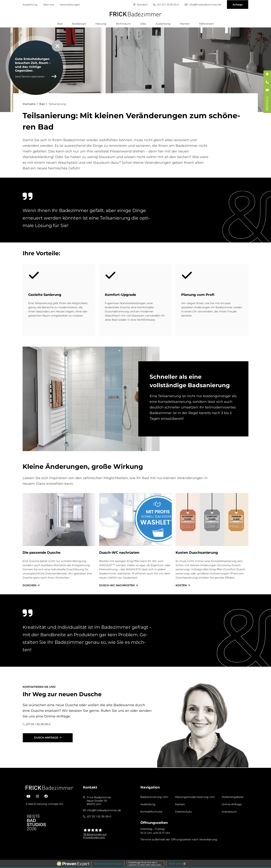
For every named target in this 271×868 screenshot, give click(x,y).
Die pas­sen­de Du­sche (41, 553)
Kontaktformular (151, 812)
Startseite (29, 104)
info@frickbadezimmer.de (203, 5)
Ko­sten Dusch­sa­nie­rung (197, 553)
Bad (60, 24)
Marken (185, 24)
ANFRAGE (267, 104)
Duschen (29, 585)
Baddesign (79, 24)
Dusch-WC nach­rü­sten (119, 553)
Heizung (101, 24)
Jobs (143, 24)
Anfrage (238, 5)
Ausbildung (163, 24)
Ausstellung (30, 5)
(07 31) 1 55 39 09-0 (166, 5)
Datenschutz (183, 812)
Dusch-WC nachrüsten (117, 585)
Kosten (181, 585)
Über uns (48, 5)
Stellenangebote (233, 797)
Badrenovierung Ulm (154, 797)
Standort (140, 5)
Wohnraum (123, 24)
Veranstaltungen (70, 5)
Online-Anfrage (232, 804)
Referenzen (206, 24)
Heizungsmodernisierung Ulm (195, 797)
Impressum (229, 812)
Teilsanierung (57, 104)
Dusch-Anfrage (46, 738)
